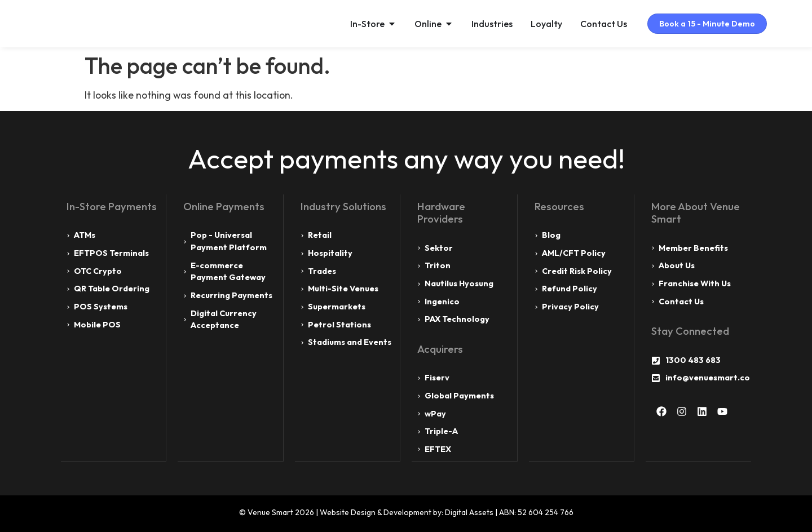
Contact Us (595, 24)
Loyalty (537, 24)
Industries (483, 24)
